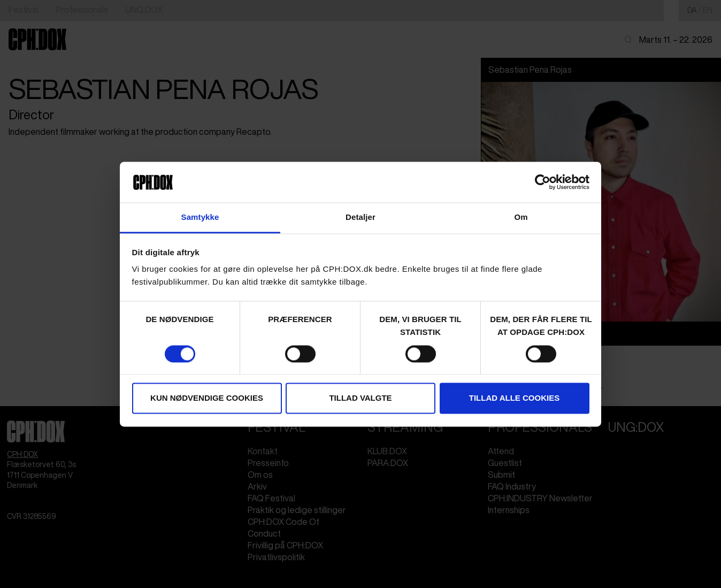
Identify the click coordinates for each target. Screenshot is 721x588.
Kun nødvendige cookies (207, 398)
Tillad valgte (360, 398)
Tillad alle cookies (514, 398)
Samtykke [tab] (200, 217)
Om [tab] (521, 217)
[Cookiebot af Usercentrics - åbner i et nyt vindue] (543, 182)
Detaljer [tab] (360, 217)
